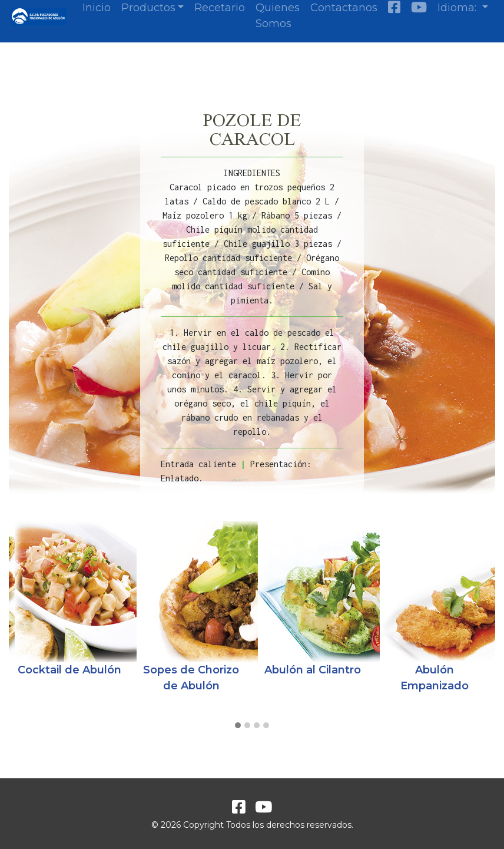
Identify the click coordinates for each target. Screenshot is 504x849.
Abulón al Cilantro (313, 670)
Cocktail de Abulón (69, 670)
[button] (238, 726)
